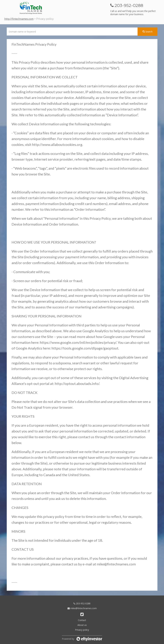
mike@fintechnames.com (82, 608)
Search (147, 32)
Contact (82, 620)
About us (82, 625)
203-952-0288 (82, 603)
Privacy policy (82, 630)
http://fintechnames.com (19, 19)
